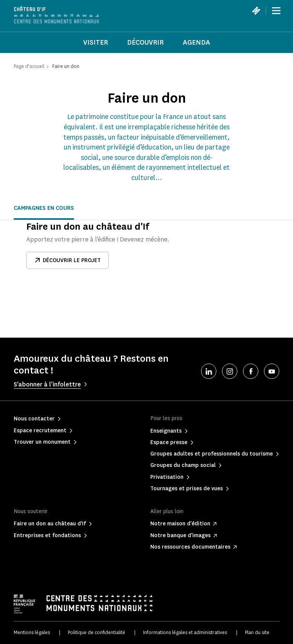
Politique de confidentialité (97, 632)
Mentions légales (32, 632)
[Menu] (276, 11)
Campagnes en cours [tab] (44, 208)
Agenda (196, 42)
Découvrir (145, 42)
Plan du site (257, 632)
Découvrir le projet (68, 260)
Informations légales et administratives (185, 632)
